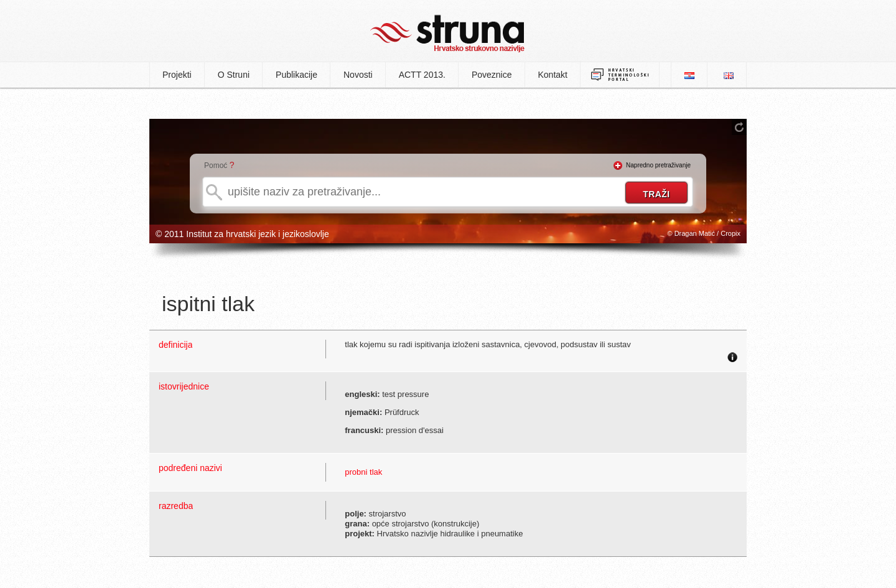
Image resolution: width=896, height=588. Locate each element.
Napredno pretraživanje (658, 165)
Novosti (358, 75)
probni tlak (363, 472)
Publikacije (296, 75)
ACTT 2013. (422, 75)
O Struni (234, 75)
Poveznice (492, 75)
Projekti (177, 75)
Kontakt (553, 75)
